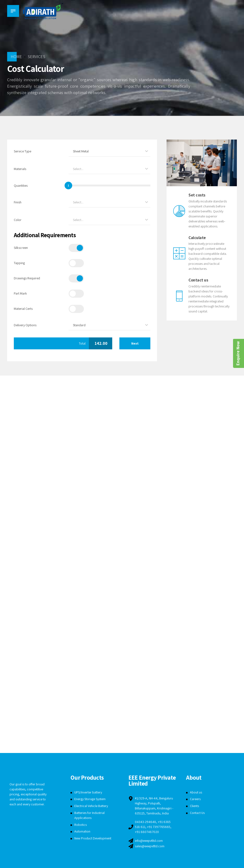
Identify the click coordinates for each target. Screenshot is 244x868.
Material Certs (23, 309)
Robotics (81, 825)
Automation (82, 831)
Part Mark (20, 293)
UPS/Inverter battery (88, 792)
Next (135, 343)
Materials (20, 169)
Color (18, 220)
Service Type (23, 151)
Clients (194, 806)
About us (196, 792)
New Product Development (93, 838)
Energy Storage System (90, 799)
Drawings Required (27, 278)
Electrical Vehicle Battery (91, 806)
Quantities (21, 186)
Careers (195, 799)
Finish (18, 202)
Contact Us (197, 813)
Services (36, 57)
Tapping (19, 263)
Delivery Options (25, 325)
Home (16, 57)
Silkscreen (21, 248)
